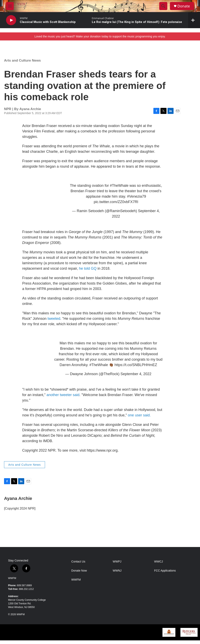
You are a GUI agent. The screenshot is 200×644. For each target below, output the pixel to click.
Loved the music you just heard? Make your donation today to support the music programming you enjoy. (100, 36)
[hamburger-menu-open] (10, 6)
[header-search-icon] (163, 6)
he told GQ (88, 268)
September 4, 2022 (136, 374)
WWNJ (117, 571)
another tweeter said (63, 395)
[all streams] (194, 20)
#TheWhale (119, 186)
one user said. (139, 415)
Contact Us (78, 562)
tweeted (54, 319)
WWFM (12, 578)
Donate (184, 6)
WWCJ (159, 562)
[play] (11, 20)
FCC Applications (165, 571)
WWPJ (117, 562)
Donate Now (79, 571)
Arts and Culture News (22, 60)
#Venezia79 (136, 196)
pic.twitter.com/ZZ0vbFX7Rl (116, 202)
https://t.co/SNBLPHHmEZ (136, 365)
